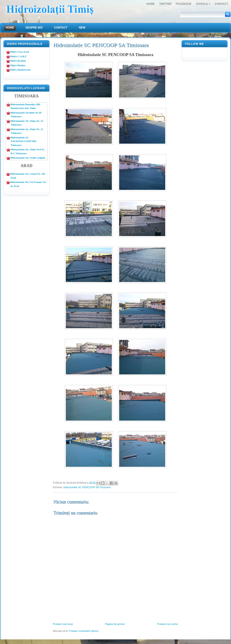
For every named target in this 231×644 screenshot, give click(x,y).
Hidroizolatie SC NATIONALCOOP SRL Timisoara (24, 141)
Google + (203, 4)
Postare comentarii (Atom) (84, 631)
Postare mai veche (168, 624)
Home (151, 4)
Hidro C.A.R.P (18, 56)
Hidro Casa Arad (20, 52)
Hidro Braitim (18, 61)
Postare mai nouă (63, 624)
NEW (82, 28)
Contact (221, 4)
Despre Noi (34, 28)
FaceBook (184, 4)
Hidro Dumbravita (20, 70)
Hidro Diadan (18, 65)
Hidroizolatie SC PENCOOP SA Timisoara (87, 487)
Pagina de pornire (115, 624)
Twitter (165, 4)
